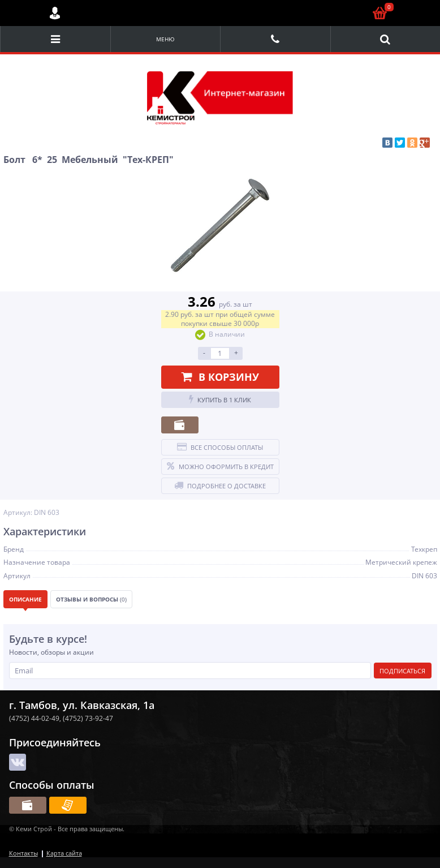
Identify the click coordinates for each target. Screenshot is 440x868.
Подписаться (402, 671)
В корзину (220, 377)
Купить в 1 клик (220, 399)
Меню (165, 39)
